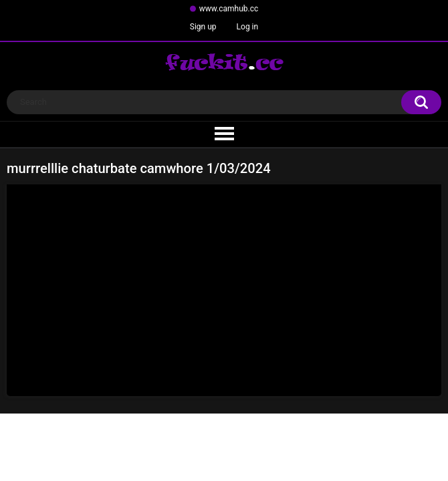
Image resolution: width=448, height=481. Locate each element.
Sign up (203, 27)
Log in (248, 27)
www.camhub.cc (229, 9)
